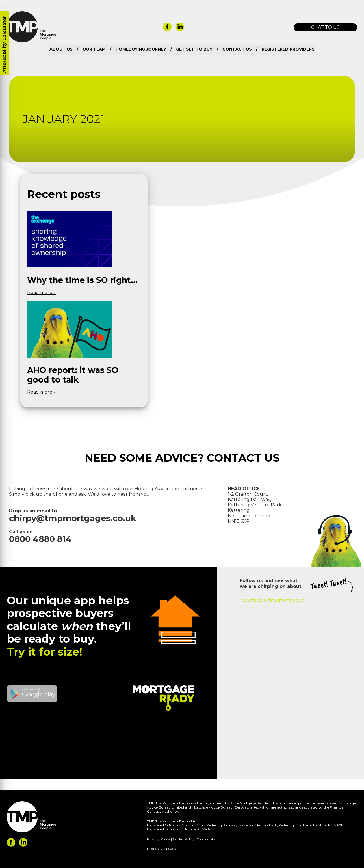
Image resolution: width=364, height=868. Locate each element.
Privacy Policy (159, 839)
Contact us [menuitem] (237, 49)
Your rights (206, 839)
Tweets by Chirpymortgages (272, 600)
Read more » (41, 292)
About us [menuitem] (61, 49)
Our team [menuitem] (94, 49)
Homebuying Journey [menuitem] (141, 49)
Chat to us (325, 27)
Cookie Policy (184, 839)
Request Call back (161, 849)
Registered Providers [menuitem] (288, 49)
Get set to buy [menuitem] (194, 49)
